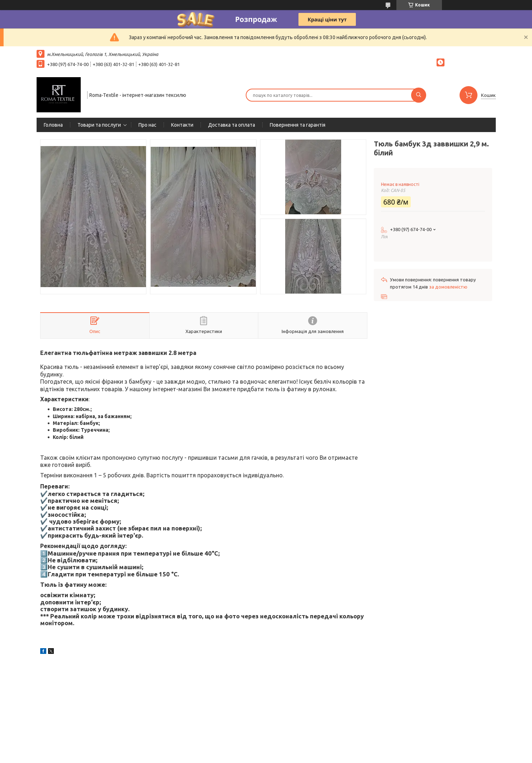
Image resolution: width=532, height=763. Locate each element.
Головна (53, 125)
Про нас (147, 125)
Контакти (182, 125)
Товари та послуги (99, 125)
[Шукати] (419, 95)
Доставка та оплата (232, 125)
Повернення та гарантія (298, 125)
